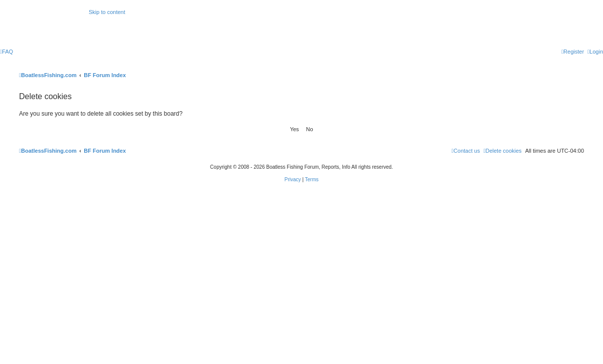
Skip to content (107, 12)
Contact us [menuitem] (466, 151)
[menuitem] (7, 52)
